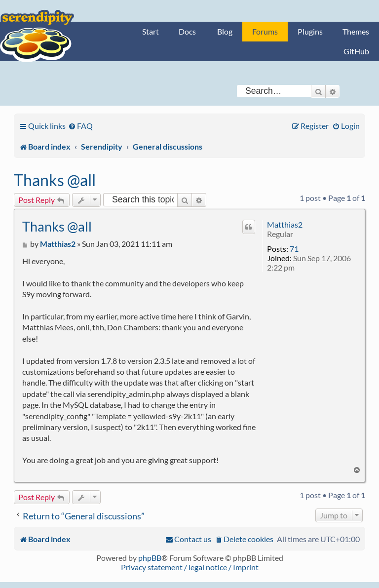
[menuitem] (80, 126)
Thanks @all (55, 180)
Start (151, 31)
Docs (187, 31)
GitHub (356, 51)
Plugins (310, 31)
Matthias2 (285, 224)
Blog (225, 31)
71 (294, 249)
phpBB (150, 558)
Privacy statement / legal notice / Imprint (190, 567)
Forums (265, 31)
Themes (356, 31)
